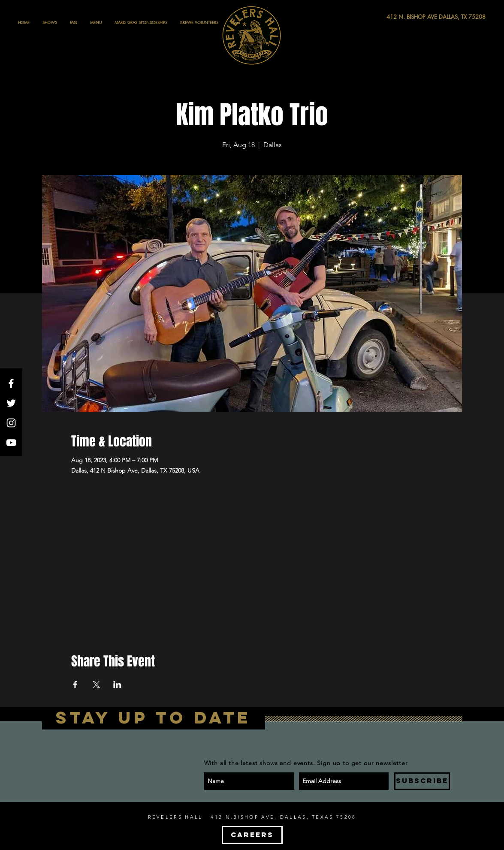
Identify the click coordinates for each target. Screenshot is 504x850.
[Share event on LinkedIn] (117, 684)
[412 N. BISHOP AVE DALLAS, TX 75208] (404, 17)
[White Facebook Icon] (11, 383)
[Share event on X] (96, 684)
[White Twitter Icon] (11, 403)
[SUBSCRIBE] (422, 781)
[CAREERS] (252, 835)
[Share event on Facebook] (75, 684)
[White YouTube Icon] (11, 443)
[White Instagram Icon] (11, 423)
